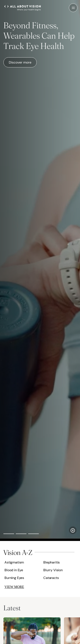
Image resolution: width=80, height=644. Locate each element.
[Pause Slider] (73, 530)
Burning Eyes (14, 578)
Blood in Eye (14, 570)
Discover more (20, 62)
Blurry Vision (53, 570)
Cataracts (51, 578)
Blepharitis (52, 562)
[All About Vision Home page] (23, 7)
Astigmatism (14, 562)
